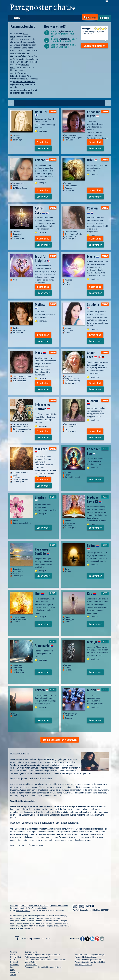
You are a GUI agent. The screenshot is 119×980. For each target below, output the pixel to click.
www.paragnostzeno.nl (21, 90)
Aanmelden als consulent (38, 906)
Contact (23, 906)
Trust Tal (41, 113)
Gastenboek (15, 965)
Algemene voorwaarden (59, 906)
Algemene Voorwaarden (24, 82)
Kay (91, 594)
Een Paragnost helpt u (83, 965)
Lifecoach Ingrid (94, 114)
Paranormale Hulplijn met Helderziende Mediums (43, 967)
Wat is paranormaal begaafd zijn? (37, 957)
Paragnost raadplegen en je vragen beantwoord (43, 954)
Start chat (43, 142)
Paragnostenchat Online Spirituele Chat (90, 962)
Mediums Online (31, 965)
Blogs (12, 970)
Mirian (93, 690)
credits (94, 787)
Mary (40, 353)
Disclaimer (14, 906)
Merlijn (94, 642)
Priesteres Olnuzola (42, 407)
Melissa (40, 305)
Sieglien (40, 498)
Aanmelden (15, 972)
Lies (39, 594)
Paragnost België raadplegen (86, 957)
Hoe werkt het (16, 957)
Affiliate (13, 975)
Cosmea (92, 210)
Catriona (93, 305)
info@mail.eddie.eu (23, 911)
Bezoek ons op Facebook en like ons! (33, 939)
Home (13, 954)
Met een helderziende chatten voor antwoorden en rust (45, 960)
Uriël (92, 160)
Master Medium (31, 962)
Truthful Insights (42, 259)
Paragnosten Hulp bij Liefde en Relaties (90, 960)
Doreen (42, 690)
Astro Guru (42, 210)
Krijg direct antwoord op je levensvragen (90, 954)
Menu (17, 18)
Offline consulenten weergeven (60, 740)
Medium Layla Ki (94, 499)
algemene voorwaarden (25, 928)
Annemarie (44, 646)
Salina (93, 546)
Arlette (42, 160)
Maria (93, 256)
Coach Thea (96, 355)
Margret (41, 450)
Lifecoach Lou (94, 451)
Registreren (90, 17)
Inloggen (104, 18)
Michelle (93, 402)
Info (12, 967)
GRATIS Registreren (94, 46)
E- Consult (14, 962)
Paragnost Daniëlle (42, 551)
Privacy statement (17, 908)
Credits (13, 960)
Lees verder (43, 148)
